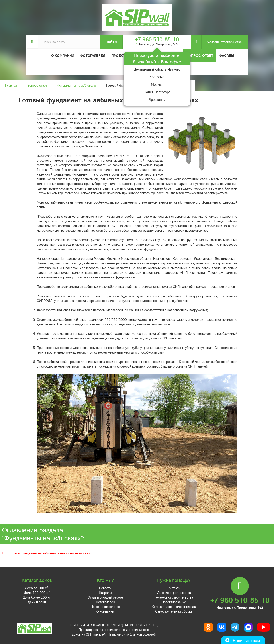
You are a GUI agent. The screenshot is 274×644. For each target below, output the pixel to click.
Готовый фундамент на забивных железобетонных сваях (50, 553)
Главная (11, 85)
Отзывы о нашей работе (105, 597)
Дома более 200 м (37, 597)
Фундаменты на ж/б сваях (77, 85)
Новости (105, 588)
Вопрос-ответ (200, 55)
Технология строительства (174, 597)
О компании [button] (63, 55)
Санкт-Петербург (157, 92)
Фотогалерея (93, 55)
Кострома (157, 77)
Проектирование (174, 602)
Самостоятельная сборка (174, 611)
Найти (111, 42)
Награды (105, 593)
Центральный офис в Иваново (157, 69)
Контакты (174, 588)
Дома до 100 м (37, 588)
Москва (157, 84)
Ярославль (157, 99)
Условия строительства (221, 42)
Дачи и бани (37, 602)
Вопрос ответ (37, 85)
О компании (105, 611)
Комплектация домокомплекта (174, 607)
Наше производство (105, 607)
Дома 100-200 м (37, 593)
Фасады (227, 55)
